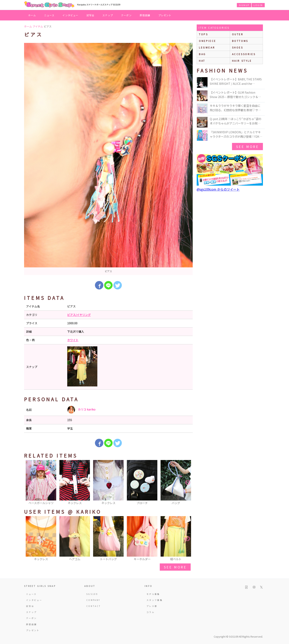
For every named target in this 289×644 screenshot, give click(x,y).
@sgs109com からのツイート (218, 189)
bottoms (240, 41)
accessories (244, 54)
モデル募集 (153, 594)
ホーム (32, 15)
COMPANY (93, 600)
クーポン (126, 15)
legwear (207, 47)
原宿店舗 (145, 15)
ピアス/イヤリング (79, 315)
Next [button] (188, 483)
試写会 (91, 15)
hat (202, 61)
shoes (238, 47)
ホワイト (73, 340)
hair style (242, 61)
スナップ (108, 15)
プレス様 (152, 606)
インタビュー (70, 15)
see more (175, 567)
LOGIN (258, 5)
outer (238, 34)
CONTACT (94, 606)
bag (202, 54)
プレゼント (165, 15)
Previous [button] (29, 483)
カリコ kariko (81, 410)
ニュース (49, 15)
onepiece (208, 41)
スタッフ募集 (155, 600)
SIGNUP (244, 5)
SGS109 (92, 594)
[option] (108, 159)
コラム (151, 612)
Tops (203, 34)
